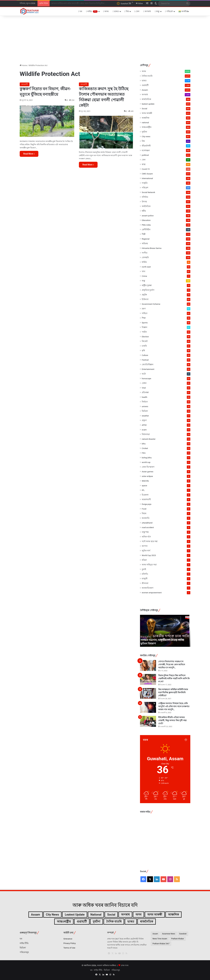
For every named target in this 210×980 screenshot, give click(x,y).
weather (145, 416)
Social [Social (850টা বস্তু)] (111, 915)
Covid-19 (146, 169)
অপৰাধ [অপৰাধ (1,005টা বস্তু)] (125, 915)
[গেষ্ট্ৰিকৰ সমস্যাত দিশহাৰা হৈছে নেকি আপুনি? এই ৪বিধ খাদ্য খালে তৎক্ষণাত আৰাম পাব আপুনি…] (148, 707)
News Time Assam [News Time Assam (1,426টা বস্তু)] (160, 939)
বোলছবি (145, 257)
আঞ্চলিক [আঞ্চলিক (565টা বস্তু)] (173, 915)
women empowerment (152, 593)
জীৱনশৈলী (146, 146)
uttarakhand (147, 523)
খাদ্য (143, 271)
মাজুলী (145, 579)
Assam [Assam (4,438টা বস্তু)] (155, 934)
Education (146, 220)
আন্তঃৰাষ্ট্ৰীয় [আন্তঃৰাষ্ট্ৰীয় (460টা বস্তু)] (64, 922)
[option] (165, 631)
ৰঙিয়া (144, 560)
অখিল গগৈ (146, 537)
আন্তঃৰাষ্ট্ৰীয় (147, 127)
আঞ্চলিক (146, 118)
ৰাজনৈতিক (146, 99)
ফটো (144, 374)
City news (146, 136)
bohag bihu (147, 458)
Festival (145, 360)
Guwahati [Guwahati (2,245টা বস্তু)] (183, 934)
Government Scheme (151, 304)
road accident (148, 527)
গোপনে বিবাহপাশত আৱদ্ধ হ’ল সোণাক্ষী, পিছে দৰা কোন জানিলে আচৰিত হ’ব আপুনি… (172, 665)
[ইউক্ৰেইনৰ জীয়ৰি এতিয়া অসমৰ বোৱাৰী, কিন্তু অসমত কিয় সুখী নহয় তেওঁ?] (148, 721)
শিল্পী (144, 234)
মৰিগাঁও (145, 574)
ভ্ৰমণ (144, 309)
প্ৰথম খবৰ (125, 965)
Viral (144, 388)
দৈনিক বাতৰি (147, 76)
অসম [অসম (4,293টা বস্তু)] (138, 915)
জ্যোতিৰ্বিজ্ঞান (148, 364)
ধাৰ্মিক (144, 262)
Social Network (148, 192)
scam (144, 430)
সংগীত (145, 253)
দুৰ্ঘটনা (144, 132)
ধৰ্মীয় (144, 211)
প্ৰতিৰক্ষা (145, 392)
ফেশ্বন (144, 383)
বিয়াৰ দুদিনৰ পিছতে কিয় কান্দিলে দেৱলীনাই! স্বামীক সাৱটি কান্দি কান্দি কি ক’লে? (174, 678)
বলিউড (145, 197)
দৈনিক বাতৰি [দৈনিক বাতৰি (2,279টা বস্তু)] (114, 922)
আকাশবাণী (146, 499)
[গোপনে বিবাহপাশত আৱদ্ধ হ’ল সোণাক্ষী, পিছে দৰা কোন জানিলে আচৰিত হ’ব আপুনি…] (148, 665)
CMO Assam (147, 174)
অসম (106, 11)
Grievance (68, 939)
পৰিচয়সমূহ (24, 952)
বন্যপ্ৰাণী (25, 84)
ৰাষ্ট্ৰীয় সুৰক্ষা (147, 285)
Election (145, 337)
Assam (145, 90)
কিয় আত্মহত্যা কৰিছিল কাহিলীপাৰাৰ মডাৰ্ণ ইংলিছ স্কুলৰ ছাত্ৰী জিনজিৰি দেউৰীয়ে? (173, 692)
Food (144, 509)
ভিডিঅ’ (23, 948)
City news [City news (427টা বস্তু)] (52, 915)
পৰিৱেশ (169, 11)
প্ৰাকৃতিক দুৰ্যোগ (148, 290)
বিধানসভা (146, 434)
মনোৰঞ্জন (146, 150)
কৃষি (143, 351)
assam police (148, 216)
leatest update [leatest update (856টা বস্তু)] (75, 915)
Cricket (145, 448)
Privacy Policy (70, 943)
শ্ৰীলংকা (145, 583)
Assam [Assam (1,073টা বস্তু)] (36, 915)
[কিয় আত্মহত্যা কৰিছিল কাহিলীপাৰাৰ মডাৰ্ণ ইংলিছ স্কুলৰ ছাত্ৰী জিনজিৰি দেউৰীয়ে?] (148, 693)
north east (146, 267)
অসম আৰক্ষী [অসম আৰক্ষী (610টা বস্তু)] (155, 915)
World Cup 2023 (149, 555)
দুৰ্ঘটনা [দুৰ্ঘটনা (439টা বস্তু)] (97, 922)
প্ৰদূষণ (144, 420)
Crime (144, 276)
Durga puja (146, 504)
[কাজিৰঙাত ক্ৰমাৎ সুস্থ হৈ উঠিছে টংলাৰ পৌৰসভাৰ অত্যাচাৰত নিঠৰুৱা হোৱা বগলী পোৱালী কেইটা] (106, 132)
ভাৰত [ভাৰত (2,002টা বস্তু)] (131, 922)
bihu (144, 444)
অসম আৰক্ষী (147, 113)
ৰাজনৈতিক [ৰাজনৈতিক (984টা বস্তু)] (147, 922)
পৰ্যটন (144, 332)
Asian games (148, 472)
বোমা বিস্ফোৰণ (148, 467)
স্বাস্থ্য (144, 164)
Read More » (29, 154)
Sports (145, 323)
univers (145, 406)
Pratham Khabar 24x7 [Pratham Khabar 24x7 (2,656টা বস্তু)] (161, 944)
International (147, 178)
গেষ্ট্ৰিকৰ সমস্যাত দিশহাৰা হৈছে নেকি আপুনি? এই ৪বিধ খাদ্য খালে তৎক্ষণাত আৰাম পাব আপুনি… (174, 706)
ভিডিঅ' (145, 411)
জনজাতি (146, 518)
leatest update (148, 104)
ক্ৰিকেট (145, 341)
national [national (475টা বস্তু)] (96, 915)
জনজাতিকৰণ (148, 588)
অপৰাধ (147, 11)
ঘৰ (80, 11)
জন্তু (157, 11)
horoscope (146, 378)
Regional (146, 239)
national (145, 122)
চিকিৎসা (145, 299)
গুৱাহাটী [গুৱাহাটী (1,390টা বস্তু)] (82, 922)
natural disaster (149, 439)
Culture (145, 355)
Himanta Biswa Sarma (152, 248)
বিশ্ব (127, 11)
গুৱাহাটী (145, 85)
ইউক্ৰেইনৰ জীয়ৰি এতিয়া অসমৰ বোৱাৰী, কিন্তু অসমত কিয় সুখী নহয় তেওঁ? (172, 720)
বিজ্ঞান (144, 327)
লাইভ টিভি (24, 943)
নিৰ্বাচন (145, 402)
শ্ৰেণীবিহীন (146, 230)
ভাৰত (116, 11)
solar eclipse (147, 476)
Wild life (145, 481)
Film (144, 453)
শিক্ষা (144, 318)
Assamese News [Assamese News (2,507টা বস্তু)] (169, 934)
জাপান (145, 546)
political (145, 155)
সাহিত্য (145, 313)
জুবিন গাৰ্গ (146, 551)
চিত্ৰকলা (145, 495)
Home (23, 65)
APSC (144, 425)
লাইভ (92, 11)
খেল (137, 11)
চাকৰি (144, 346)
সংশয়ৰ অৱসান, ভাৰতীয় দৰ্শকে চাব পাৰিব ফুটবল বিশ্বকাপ (73, 3)
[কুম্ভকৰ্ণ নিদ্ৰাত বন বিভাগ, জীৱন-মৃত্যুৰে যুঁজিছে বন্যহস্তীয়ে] (47, 121)
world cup (146, 462)
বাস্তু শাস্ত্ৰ (145, 532)
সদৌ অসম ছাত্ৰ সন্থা (150, 541)
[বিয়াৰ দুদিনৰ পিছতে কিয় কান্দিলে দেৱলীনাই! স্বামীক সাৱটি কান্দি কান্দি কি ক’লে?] (148, 679)
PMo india (146, 225)
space (144, 485)
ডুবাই (144, 569)
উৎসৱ (144, 202)
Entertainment (148, 369)
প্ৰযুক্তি (144, 295)
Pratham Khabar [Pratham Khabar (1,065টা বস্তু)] (178, 939)
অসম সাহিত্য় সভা (149, 565)
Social (144, 109)
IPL (143, 490)
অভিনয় (145, 243)
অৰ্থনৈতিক (146, 206)
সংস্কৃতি (145, 183)
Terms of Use (69, 948)
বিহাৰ (144, 513)
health (144, 397)
